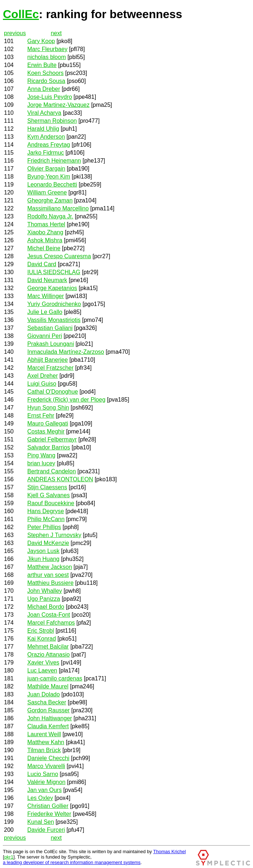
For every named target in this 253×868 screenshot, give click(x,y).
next (56, 33)
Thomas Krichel (170, 852)
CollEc (21, 14)
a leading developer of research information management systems (72, 862)
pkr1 (9, 857)
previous (15, 33)
